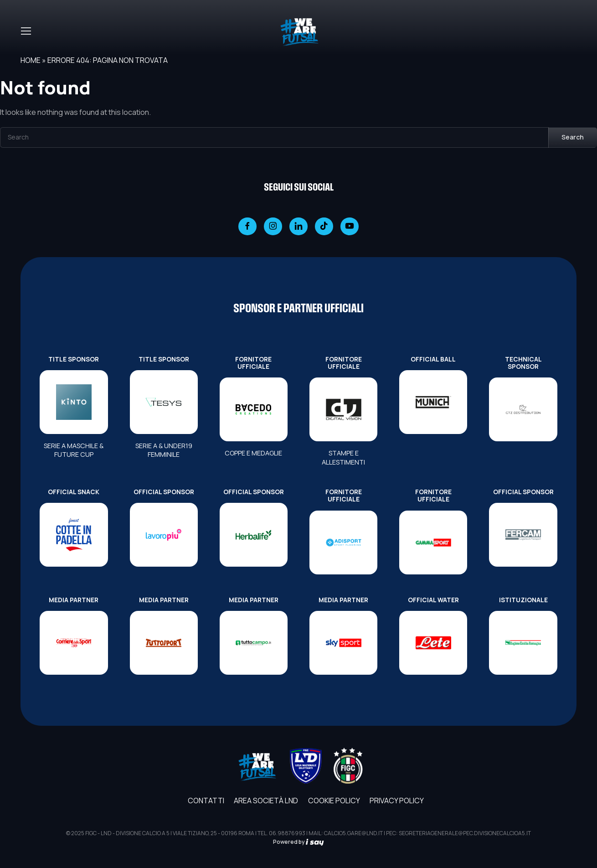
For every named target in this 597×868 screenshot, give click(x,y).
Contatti (206, 801)
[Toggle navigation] (26, 31)
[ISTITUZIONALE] (523, 643)
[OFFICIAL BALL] (433, 402)
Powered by (298, 842)
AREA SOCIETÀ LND (266, 801)
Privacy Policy (397, 801)
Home (31, 60)
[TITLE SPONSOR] (74, 402)
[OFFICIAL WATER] (433, 643)
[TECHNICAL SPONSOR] (523, 409)
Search (573, 137)
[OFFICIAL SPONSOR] (164, 535)
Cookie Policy (334, 801)
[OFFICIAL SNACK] (74, 535)
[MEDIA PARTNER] (74, 643)
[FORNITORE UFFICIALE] (254, 409)
